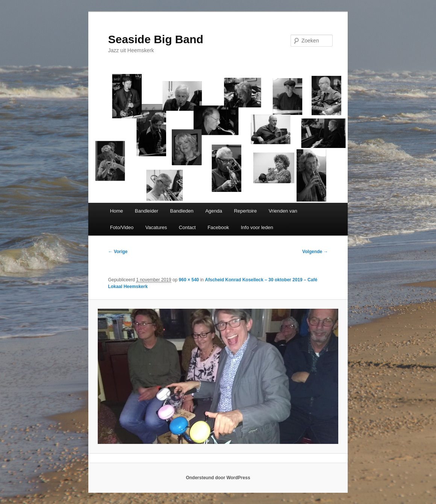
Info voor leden (257, 227)
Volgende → (315, 252)
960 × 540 (189, 280)
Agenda (214, 211)
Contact (187, 227)
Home (117, 211)
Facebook (218, 227)
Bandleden (182, 211)
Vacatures (156, 227)
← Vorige (118, 252)
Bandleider (147, 211)
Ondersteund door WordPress (218, 478)
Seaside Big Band (155, 39)
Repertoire (245, 211)
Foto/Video (122, 227)
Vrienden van (283, 211)
